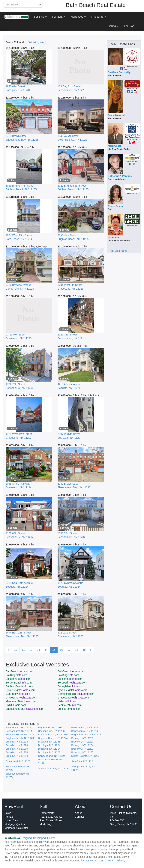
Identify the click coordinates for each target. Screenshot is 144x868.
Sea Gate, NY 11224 (83, 761)
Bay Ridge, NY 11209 (50, 727)
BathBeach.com (19, 671)
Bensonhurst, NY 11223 (51, 731)
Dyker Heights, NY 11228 (85, 756)
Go (39, 5)
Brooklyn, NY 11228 (17, 745)
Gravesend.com (21, 698)
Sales (8, 813)
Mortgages (78, 17)
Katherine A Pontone (120, 176)
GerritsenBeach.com (76, 694)
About (78, 813)
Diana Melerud (116, 115)
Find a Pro (99, 17)
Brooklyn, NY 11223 (82, 738)
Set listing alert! (37, 42)
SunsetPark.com (69, 709)
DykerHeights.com (21, 690)
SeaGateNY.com (70, 705)
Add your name (119, 251)
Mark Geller (115, 146)
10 (16, 650)
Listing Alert (11, 820)
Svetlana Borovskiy (119, 72)
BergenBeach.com (19, 683)
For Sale (40, 17)
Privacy (121, 861)
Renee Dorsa (115, 206)
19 (84, 650)
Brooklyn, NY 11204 (82, 745)
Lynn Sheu (114, 237)
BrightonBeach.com (19, 686)
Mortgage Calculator (16, 828)
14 (46, 650)
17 (69, 650)
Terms (110, 861)
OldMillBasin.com (16, 705)
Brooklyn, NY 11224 (17, 742)
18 (76, 650)
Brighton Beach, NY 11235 (53, 735)
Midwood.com (68, 701)
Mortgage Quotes (15, 824)
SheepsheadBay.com (25, 709)
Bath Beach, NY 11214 (18, 727)
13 (39, 650)
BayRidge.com (16, 675)
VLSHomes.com (94, 861)
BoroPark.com (72, 683)
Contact (79, 817)
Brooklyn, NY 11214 (49, 749)
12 (31, 650)
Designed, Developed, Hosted (38, 838)
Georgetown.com (18, 694)
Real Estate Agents (51, 817)
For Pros (130, 26)
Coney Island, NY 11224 (52, 756)
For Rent (59, 17)
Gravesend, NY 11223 (18, 761)
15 (54, 650)
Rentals (9, 817)
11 (23, 650)
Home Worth (47, 813)
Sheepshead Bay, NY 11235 (54, 768)
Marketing (45, 824)
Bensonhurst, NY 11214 (19, 731)
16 (61, 650)
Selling (113, 26)
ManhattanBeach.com (21, 701)
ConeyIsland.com (70, 686)
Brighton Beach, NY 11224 (20, 735)
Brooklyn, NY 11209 (17, 749)
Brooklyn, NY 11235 (49, 742)
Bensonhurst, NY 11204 (84, 727)
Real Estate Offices (51, 820)
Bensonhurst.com (18, 679)
